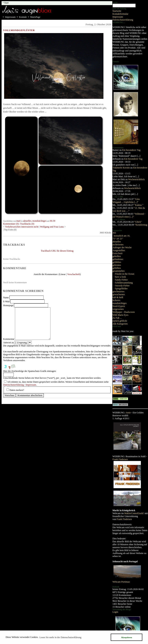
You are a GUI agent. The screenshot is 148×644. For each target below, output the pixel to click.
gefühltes (117, 262)
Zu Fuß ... (117, 318)
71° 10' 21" (118, 239)
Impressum (118, 17)
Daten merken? (17, 390)
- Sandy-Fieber (121, 280)
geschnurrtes (118, 291)
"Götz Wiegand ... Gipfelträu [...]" (126, 201)
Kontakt (23, 17)
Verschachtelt (74, 274)
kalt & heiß (118, 297)
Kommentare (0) (11, 224)
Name (6, 298)
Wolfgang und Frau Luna (52, 227)
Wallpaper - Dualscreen (124, 312)
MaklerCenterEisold (134, 513)
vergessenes (118, 309)
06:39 (53, 221)
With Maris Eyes (120, 315)
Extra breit (117, 253)
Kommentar (9, 339)
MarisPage (35, 17)
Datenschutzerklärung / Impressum (20, 385)
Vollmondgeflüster (19, 30)
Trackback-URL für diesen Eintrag (57, 251)
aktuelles (117, 242)
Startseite (117, 11)
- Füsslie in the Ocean (124, 274)
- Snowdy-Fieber (122, 286)
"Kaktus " (139, 205)
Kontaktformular (120, 14)
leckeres (116, 300)
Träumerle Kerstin (121, 168)
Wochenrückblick (136, 179)
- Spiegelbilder (121, 289)
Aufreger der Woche (122, 247)
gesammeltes (119, 271)
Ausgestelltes (119, 250)
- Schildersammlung (123, 283)
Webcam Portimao (121, 582)
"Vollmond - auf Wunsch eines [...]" (129, 215)
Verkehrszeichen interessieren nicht (22, 227)
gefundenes (118, 259)
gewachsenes (119, 294)
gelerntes (117, 265)
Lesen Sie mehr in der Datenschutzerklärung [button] (60, 637)
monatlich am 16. (122, 236)
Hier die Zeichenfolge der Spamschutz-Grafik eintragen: (30, 371)
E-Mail (6, 301)
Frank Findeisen (120, 459)
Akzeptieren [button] (126, 637)
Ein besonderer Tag (131, 150)
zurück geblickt (120, 321)
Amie (128, 413)
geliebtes (117, 268)
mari (18, 221)
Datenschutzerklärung (123, 20)
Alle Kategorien (120, 324)
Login (115, 612)
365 (114, 233)
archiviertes (118, 245)
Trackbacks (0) (27, 224)
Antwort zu (8, 343)
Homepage (8, 305)
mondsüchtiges (120, 303)
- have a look (120, 277)
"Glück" (138, 222)
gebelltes (117, 256)
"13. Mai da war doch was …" (129, 209)
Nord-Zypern (119, 306)
